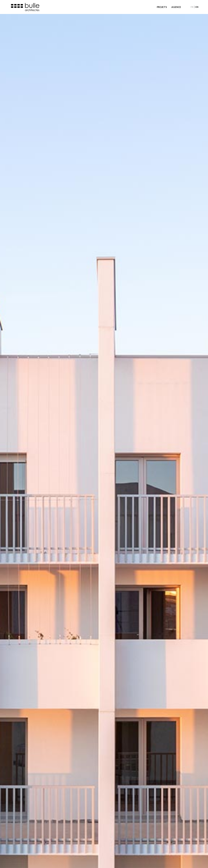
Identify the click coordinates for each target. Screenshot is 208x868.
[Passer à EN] (197, 7)
